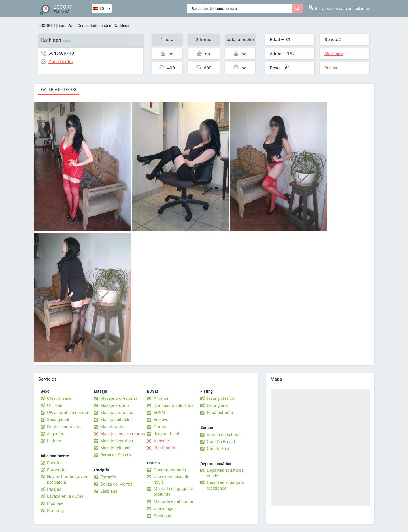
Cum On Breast (221, 442)
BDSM (159, 413)
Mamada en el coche (173, 501)
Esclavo (161, 420)
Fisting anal (218, 405)
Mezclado (334, 54)
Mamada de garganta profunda (173, 492)
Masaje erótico (115, 405)
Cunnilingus (165, 509)
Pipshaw (55, 503)
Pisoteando (164, 448)
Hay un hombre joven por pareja (67, 479)
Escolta (54, 463)
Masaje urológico (117, 413)
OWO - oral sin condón (68, 413)
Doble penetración (64, 427)
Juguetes (56, 434)
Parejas (54, 489)
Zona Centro (79, 25)
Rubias (331, 68)
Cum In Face (219, 449)
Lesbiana (109, 491)
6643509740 (61, 53)
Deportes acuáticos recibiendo (225, 485)
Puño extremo (220, 413)
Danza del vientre (116, 484)
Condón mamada (170, 470)
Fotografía (57, 470)
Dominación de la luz (173, 405)
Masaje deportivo (117, 441)
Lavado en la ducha (65, 496)
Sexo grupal (58, 420)
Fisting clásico (221, 398)
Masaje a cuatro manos (123, 434)
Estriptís (108, 477)
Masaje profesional (119, 398)
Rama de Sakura (116, 455)
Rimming (55, 510)
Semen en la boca (224, 435)
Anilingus (162, 516)
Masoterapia (112, 427)
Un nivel (55, 405)
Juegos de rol (166, 434)
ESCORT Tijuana (52, 25)
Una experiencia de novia (171, 479)
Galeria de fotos (59, 89)
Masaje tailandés (116, 420)
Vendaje (161, 441)
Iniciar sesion (339, 8)
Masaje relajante (116, 448)
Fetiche (54, 441)
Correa (160, 427)
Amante (161, 398)
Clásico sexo (59, 398)
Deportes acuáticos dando (225, 473)
